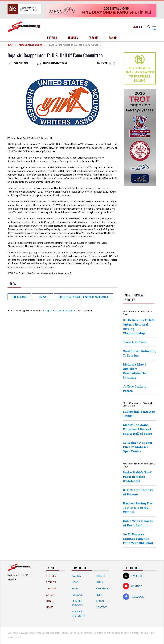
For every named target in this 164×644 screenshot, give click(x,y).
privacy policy (14, 637)
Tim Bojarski (19, 297)
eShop (113, 38)
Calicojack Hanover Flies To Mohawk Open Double (137, 447)
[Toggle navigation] (154, 27)
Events (100, 576)
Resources (103, 588)
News (10, 45)
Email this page (21, 64)
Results (73, 38)
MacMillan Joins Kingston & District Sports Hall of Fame (137, 429)
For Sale (77, 595)
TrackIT (94, 38)
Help (99, 595)
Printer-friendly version (55, 64)
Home (50, 607)
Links (99, 582)
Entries (52, 38)
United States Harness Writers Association (84, 297)
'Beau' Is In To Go (135, 342)
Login (139, 27)
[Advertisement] (140, 239)
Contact (102, 607)
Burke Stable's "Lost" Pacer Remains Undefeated (138, 477)
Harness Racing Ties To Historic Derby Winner (138, 508)
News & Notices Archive (31, 45)
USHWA (43, 297)
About (100, 601)
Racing (76, 576)
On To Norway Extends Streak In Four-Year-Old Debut (138, 539)
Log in (48, 310)
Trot (75, 588)
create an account (64, 310)
